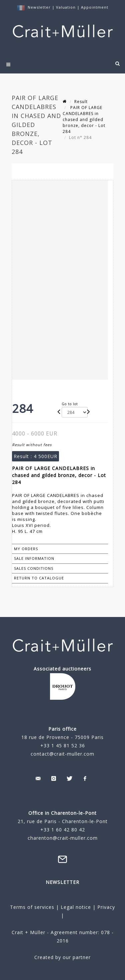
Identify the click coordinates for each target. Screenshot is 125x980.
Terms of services (32, 907)
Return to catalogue (39, 578)
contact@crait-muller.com (62, 754)
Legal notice (76, 907)
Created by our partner (62, 957)
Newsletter (39, 7)
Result (81, 102)
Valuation (66, 7)
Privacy (105, 907)
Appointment (95, 7)
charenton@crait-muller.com (63, 838)
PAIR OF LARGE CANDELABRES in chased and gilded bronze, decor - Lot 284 (84, 120)
